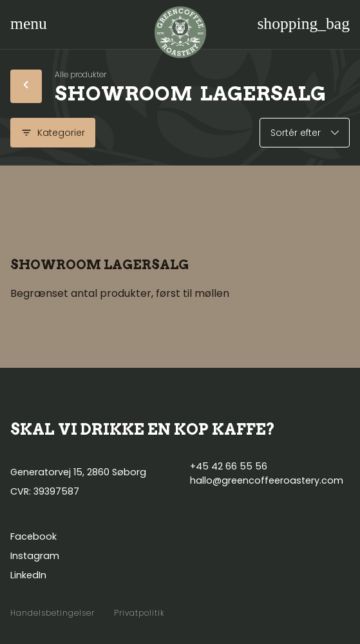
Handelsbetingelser (52, 613)
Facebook (33, 536)
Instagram (35, 556)
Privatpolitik (139, 613)
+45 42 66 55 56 (229, 466)
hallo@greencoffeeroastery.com (267, 480)
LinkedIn (28, 575)
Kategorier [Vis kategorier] (53, 133)
